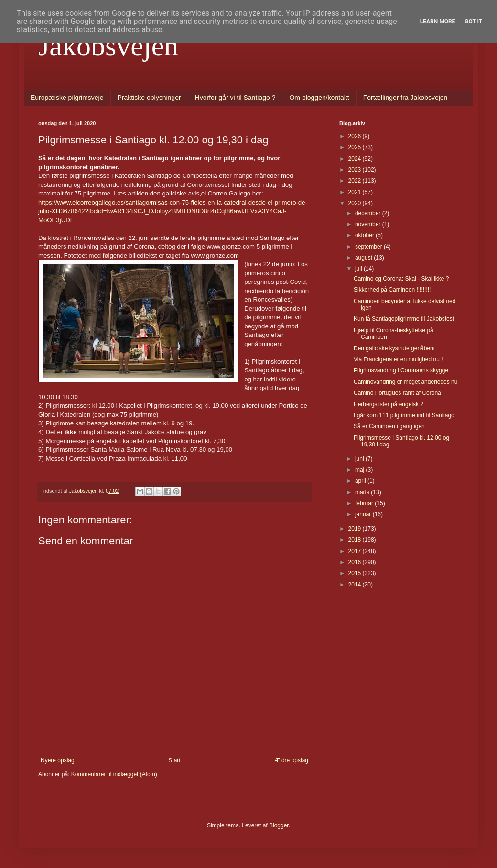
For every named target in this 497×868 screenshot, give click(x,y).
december (369, 213)
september (369, 247)
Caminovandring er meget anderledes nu (405, 382)
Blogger (279, 825)
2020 (356, 203)
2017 (356, 551)
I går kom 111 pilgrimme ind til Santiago (404, 415)
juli (359, 269)
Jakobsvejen (108, 46)
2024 (356, 159)
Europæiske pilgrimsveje (67, 98)
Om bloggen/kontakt (319, 98)
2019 (356, 529)
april (361, 481)
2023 (356, 170)
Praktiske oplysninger (149, 98)
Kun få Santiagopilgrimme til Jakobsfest (404, 319)
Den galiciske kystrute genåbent (394, 348)
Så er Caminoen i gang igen (389, 426)
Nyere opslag (58, 760)
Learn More (438, 22)
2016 (356, 562)
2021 (356, 192)
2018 (356, 540)
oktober (365, 235)
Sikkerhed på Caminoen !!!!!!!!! (392, 290)
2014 (356, 585)
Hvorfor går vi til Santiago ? (235, 98)
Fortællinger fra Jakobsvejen (405, 98)
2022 (356, 181)
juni (360, 459)
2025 (356, 147)
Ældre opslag (291, 760)
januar (364, 514)
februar (365, 503)
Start (174, 760)
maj (361, 470)
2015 (356, 573)
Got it (473, 22)
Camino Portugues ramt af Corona (397, 393)
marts (363, 492)
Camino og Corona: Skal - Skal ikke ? (401, 279)
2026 (356, 136)
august (364, 258)
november (369, 224)
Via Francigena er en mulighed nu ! (398, 359)
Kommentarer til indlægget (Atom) (114, 774)
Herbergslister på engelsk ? (389, 404)
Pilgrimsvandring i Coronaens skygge (401, 370)
